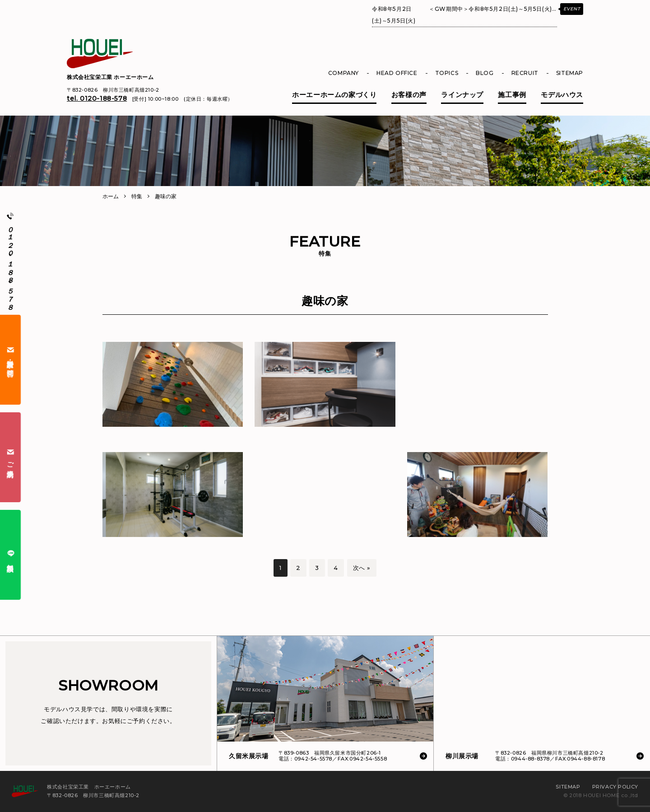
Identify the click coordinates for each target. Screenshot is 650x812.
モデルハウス (562, 95)
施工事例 (512, 95)
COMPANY (344, 73)
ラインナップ (462, 95)
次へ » (362, 568)
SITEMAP (570, 73)
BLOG (485, 73)
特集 (137, 196)
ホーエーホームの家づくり (334, 95)
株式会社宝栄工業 (110, 77)
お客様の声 (409, 95)
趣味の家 (166, 196)
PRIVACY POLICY (615, 787)
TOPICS (447, 73)
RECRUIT (525, 73)
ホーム (111, 196)
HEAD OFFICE (397, 73)
